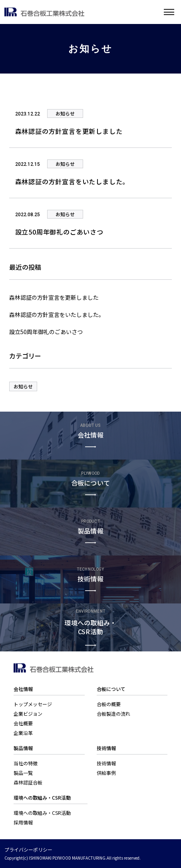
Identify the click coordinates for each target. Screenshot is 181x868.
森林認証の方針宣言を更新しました (54, 297)
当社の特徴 (26, 763)
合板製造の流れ (113, 714)
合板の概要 (109, 704)
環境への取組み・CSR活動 (42, 813)
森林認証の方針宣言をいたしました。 (57, 315)
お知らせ (23, 386)
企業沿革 (23, 733)
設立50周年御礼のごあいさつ (46, 332)
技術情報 (106, 763)
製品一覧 (23, 773)
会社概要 (23, 723)
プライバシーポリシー (28, 850)
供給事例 (106, 773)
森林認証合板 (28, 782)
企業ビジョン (28, 714)
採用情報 (23, 822)
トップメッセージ (33, 704)
